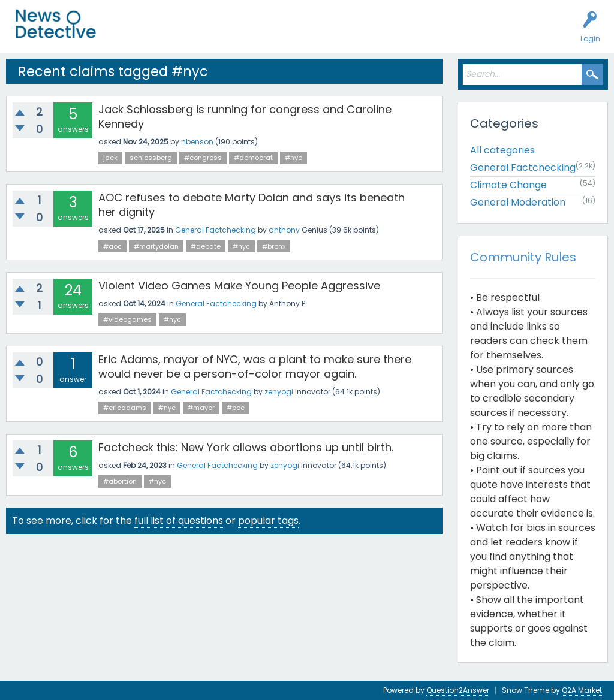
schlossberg (151, 158)
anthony (284, 230)
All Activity (133, 34)
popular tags (268, 521)
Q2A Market (582, 690)
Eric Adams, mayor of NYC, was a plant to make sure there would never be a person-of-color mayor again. (255, 366)
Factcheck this (288, 34)
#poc (236, 408)
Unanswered (187, 34)
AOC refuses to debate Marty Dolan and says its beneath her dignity (252, 205)
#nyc (294, 158)
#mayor (201, 408)
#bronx (274, 246)
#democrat (253, 158)
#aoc (112, 246)
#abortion (120, 481)
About (424, 34)
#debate (206, 246)
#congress (203, 158)
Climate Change (508, 185)
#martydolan (156, 246)
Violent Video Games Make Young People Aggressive (239, 286)
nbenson (197, 142)
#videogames (127, 319)
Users (235, 34)
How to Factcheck (364, 34)
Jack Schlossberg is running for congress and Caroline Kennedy (245, 117)
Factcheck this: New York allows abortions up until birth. (246, 447)
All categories (502, 150)
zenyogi (279, 392)
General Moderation (518, 202)
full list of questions (179, 521)
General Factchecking (216, 230)
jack (110, 158)
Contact (464, 34)
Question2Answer (458, 690)
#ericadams (125, 408)
